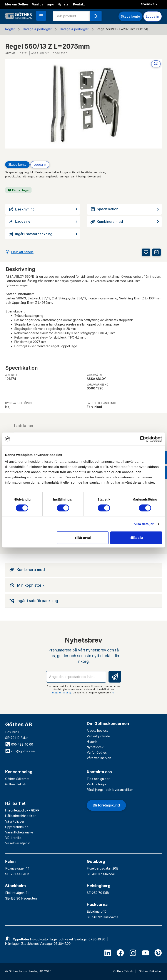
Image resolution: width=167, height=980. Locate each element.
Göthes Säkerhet (17, 779)
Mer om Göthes (17, 4)
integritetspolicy (61, 693)
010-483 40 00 (19, 744)
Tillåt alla (136, 538)
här (114, 693)
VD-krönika (13, 838)
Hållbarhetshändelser (20, 816)
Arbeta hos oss (98, 730)
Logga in (153, 16)
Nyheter (64, 4)
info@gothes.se (20, 751)
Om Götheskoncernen (108, 724)
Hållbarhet (15, 803)
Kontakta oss (99, 772)
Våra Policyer (15, 821)
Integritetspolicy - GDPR (22, 810)
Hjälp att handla (22, 252)
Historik (92, 742)
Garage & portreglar (37, 29)
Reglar (10, 29)
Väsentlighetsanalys (19, 832)
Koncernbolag (19, 772)
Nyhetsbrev (95, 747)
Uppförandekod (17, 827)
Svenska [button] (149, 4)
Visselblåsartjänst (18, 843)
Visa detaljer (144, 524)
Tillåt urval (83, 538)
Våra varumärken (99, 758)
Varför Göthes (97, 752)
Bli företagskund (106, 805)
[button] (41, 16)
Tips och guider (98, 779)
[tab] (83, 570)
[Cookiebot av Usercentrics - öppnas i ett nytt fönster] (143, 439)
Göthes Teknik (16, 784)
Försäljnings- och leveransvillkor (110, 790)
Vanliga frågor (43, 4)
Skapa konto (130, 16)
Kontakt (79, 4)
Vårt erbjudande (98, 736)
